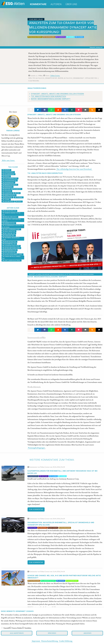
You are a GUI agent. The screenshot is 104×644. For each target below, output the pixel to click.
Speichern (52, 633)
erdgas (6, 176)
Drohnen (7, 191)
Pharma (19, 197)
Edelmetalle (8, 201)
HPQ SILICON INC (9, 252)
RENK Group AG (9, 231)
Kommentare (38, 4)
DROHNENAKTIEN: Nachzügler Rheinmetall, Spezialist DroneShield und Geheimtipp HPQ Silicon (61, 524)
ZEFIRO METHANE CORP (11, 248)
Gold (19, 201)
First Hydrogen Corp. (11, 229)
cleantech (8, 193)
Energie (6, 170)
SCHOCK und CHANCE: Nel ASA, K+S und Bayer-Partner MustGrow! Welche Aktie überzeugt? (64, 577)
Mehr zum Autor (8, 160)
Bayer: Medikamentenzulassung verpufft (51, 99)
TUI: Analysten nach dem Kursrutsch (49, 96)
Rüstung (7, 189)
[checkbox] (2, 628)
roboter (17, 189)
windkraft (8, 187)
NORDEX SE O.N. (9, 223)
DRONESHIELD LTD (10, 250)
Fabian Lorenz (55, 76)
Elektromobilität (10, 178)
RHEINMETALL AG (9, 244)
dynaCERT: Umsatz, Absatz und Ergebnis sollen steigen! (58, 94)
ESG (17, 193)
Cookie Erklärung (66, 641)
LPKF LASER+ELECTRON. (12, 260)
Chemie (6, 199)
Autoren (56, 4)
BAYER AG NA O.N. (9, 242)
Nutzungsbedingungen (36, 448)
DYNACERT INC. (9, 236)
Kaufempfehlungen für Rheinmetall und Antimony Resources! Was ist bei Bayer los (63, 472)
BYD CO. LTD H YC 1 (10, 217)
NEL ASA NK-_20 (9, 233)
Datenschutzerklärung (50, 641)
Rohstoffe (7, 197)
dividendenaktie (10, 180)
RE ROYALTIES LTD (9, 211)
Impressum (36, 641)
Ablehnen (87, 633)
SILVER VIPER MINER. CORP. (12, 254)
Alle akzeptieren (17, 633)
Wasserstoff (8, 183)
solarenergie (8, 174)
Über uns (71, 4)
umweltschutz (9, 195)
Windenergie (8, 172)
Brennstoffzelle (10, 185)
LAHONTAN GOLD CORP (11, 246)
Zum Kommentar (36, 509)
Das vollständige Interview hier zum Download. (74, 169)
